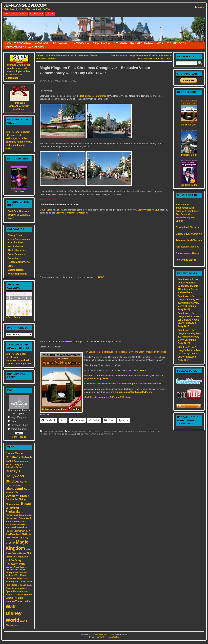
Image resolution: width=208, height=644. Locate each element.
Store (160, 43)
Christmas (93, 431)
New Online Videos (186, 260)
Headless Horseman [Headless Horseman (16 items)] (15, 531)
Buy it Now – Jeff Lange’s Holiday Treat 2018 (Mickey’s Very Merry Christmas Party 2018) (189, 337)
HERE (101, 277)
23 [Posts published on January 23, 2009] (27, 311)
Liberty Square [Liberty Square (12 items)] (12, 537)
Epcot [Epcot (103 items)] (26, 504)
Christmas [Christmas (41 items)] (13, 457)
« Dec (9, 317)
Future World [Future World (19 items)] (25, 518)
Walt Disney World (102, 434)
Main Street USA (80, 434)
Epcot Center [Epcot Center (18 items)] (12, 508)
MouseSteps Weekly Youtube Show (25, 47)
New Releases (60, 43)
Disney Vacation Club (148, 210)
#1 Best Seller (189, 125)
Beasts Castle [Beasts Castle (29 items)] (14, 453)
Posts (201, 7)
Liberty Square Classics (189, 234)
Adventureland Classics (189, 240)
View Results (19, 437)
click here (19, 191)
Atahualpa (115, 637)
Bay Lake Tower (77, 431)
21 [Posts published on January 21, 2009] (19, 311)
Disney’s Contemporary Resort (71, 213)
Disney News (42, 43)
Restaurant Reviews (142, 43)
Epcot (13, 421)
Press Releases (101, 43)
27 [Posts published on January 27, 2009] (15, 314)
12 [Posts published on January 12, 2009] (11, 308)
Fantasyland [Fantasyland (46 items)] (14, 511)
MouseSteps (46, 210)
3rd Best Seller (189, 185)
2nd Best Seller (189, 155)
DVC (159, 431)
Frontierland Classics (187, 227)
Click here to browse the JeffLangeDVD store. (108, 397)
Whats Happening (176, 43)
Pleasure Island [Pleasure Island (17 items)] (18, 585)
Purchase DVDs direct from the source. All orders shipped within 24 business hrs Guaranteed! (18, 71)
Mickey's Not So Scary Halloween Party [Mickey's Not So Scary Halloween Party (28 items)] (17, 560)
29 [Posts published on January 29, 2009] (23, 314)
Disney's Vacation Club (142, 431)
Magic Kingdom (18, 417)
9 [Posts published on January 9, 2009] (27, 305)
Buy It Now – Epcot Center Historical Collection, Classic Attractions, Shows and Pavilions (188, 286)
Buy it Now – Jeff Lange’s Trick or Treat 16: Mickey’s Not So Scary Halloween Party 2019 (189, 320)
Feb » (17, 317)
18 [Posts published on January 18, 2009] (8, 311)
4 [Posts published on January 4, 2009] (8, 305)
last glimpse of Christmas (93, 96)
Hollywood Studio (19, 425)
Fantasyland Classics (187, 247)
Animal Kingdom (19, 429)
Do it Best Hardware (19, 211)
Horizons (45, 434)
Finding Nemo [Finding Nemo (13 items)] (12, 518)
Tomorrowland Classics (189, 253)
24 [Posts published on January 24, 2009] (31, 311)
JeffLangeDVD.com (25, 5)
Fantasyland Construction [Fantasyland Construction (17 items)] (19, 515)
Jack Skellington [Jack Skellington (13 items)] (25, 534)
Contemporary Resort (114, 431)
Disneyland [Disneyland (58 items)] (14, 489)
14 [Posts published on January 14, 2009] (19, 308)
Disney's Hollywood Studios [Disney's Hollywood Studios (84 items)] (15, 476)
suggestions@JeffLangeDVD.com (134, 392)
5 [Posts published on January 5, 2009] (11, 305)
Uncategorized (23, 43)
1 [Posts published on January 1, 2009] (23, 302)
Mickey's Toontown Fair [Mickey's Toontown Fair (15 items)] (17, 572)
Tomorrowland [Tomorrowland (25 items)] (24, 601)
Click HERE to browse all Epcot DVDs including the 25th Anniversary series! (123, 384)
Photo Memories (80, 43)
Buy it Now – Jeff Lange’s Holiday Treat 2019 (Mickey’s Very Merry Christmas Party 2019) (189, 303)
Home (8, 43)
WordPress (104, 637)
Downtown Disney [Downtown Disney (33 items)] (17, 496)
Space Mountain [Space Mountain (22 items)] (15, 591)
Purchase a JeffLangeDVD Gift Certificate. (19, 106)
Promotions (120, 43)
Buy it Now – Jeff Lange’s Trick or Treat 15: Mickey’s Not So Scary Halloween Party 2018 (189, 353)
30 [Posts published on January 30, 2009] (27, 314)
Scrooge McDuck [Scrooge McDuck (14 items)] (19, 588)
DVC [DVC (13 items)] (18, 504)
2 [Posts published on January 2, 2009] (27, 302)
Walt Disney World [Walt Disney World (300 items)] (14, 613)
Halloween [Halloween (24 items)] (12, 521)
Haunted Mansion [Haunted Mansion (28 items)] (16, 527)
